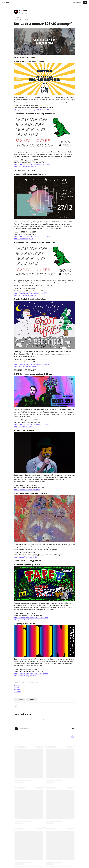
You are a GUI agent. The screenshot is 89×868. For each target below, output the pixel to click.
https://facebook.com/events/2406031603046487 (32, 424)
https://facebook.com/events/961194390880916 (31, 674)
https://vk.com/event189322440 (25, 366)
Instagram (17, 690)
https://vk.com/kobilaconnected (25, 167)
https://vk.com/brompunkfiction (25, 676)
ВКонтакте (18, 685)
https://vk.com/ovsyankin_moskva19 (27, 490)
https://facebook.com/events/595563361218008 (31, 618)
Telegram (17, 687)
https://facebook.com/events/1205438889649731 (32, 364)
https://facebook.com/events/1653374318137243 (31, 110)
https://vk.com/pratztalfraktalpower (26, 620)
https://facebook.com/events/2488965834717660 (32, 164)
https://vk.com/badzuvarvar (24, 427)
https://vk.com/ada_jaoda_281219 (26, 557)
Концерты (18, 17)
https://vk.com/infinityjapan (24, 239)
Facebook (17, 692)
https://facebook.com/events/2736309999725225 (32, 236)
